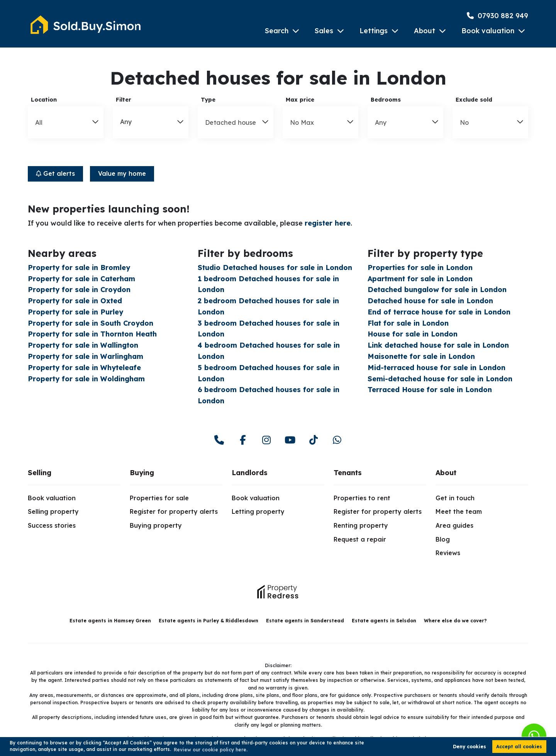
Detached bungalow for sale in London (437, 290)
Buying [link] (142, 473)
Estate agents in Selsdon (384, 621)
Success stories (52, 525)
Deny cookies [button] (470, 747)
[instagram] (266, 440)
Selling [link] (40, 473)
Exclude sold (474, 100)
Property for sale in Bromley (79, 268)
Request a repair (360, 539)
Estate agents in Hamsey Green (110, 621)
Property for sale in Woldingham (86, 379)
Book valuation (488, 31)
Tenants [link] (348, 473)
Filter (124, 100)
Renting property (361, 525)
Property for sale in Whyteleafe (84, 368)
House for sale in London (413, 334)
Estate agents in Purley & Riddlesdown (208, 621)
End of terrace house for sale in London (439, 312)
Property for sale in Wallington (83, 345)
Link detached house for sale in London (438, 345)
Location (44, 100)
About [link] (446, 473)
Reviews (448, 553)
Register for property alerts (174, 511)
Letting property (258, 511)
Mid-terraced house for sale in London (436, 368)
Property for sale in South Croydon (91, 323)
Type (208, 100)
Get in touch (455, 498)
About (425, 31)
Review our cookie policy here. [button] (211, 750)
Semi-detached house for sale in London (440, 379)
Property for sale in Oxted (75, 301)
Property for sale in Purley (75, 312)
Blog (443, 539)
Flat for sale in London (408, 323)
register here (328, 223)
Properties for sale (159, 498)
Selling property (53, 511)
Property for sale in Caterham (81, 279)
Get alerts (55, 173)
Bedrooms (386, 100)
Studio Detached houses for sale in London (275, 268)
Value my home (122, 173)
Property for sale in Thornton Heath (92, 334)
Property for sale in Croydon (79, 290)
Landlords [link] (250, 473)
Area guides (454, 525)
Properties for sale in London (420, 268)
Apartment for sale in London (420, 279)
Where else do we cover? (455, 621)
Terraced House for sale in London (430, 390)
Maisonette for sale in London (421, 356)
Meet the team (459, 511)
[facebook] (243, 440)
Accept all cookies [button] (519, 747)
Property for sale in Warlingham (86, 356)
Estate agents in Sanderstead (305, 621)
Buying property (156, 525)
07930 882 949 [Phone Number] (498, 16)
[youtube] (290, 440)
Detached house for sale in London (430, 301)
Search (277, 31)
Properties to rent (362, 498)
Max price (300, 100)
